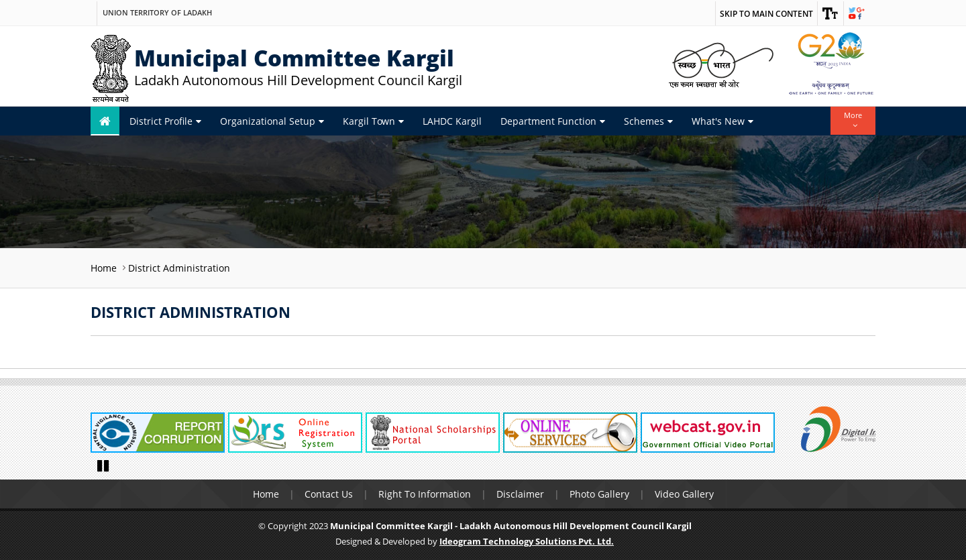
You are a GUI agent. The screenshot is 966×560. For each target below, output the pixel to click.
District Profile (165, 121)
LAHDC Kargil (452, 121)
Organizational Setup (272, 121)
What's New (722, 121)
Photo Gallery (599, 494)
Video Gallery (684, 494)
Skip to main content (766, 14)
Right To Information (425, 494)
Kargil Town (373, 121)
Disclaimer (520, 494)
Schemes (648, 121)
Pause (104, 465)
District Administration (179, 268)
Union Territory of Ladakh (157, 13)
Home (104, 268)
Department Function (553, 121)
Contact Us (329, 494)
